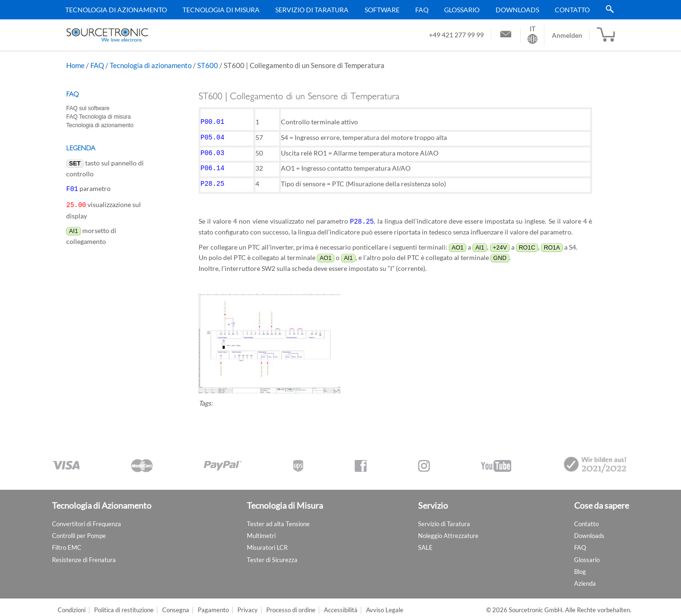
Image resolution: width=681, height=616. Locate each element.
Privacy (248, 604)
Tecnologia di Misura (221, 10)
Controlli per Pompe (79, 530)
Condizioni (72, 604)
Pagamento (213, 604)
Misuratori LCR (267, 542)
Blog (580, 566)
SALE (425, 542)
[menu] (337, 10)
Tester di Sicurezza (272, 554)
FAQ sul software (88, 108)
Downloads (517, 10)
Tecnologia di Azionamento (116, 10)
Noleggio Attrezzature (448, 530)
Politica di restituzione (124, 604)
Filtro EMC (67, 542)
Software (382, 10)
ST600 (208, 65)
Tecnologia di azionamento (151, 65)
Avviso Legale (385, 604)
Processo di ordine (291, 604)
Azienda (585, 578)
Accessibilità (341, 604)
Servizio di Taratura (312, 10)
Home (75, 65)
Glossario (462, 10)
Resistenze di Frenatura (84, 554)
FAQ (422, 10)
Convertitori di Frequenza (87, 518)
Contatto (572, 10)
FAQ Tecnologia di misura (99, 117)
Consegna (176, 604)
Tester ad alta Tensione (278, 518)
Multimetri (261, 530)
